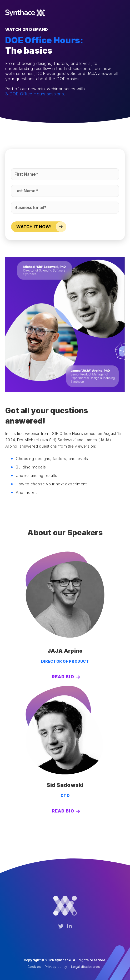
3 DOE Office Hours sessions (35, 94)
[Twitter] (61, 926)
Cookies (34, 967)
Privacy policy (56, 967)
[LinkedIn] (69, 926)
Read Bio (63, 677)
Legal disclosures (86, 967)
